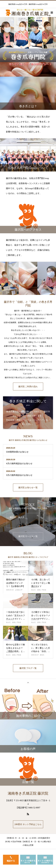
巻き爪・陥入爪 (17, 517)
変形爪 (42, 655)
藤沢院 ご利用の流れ (28, 386)
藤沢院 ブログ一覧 (28, 668)
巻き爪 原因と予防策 (39, 590)
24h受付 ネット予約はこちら (28, 824)
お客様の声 (19, 590)
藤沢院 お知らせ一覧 (28, 487)
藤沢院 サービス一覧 (28, 536)
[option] (28, 47)
